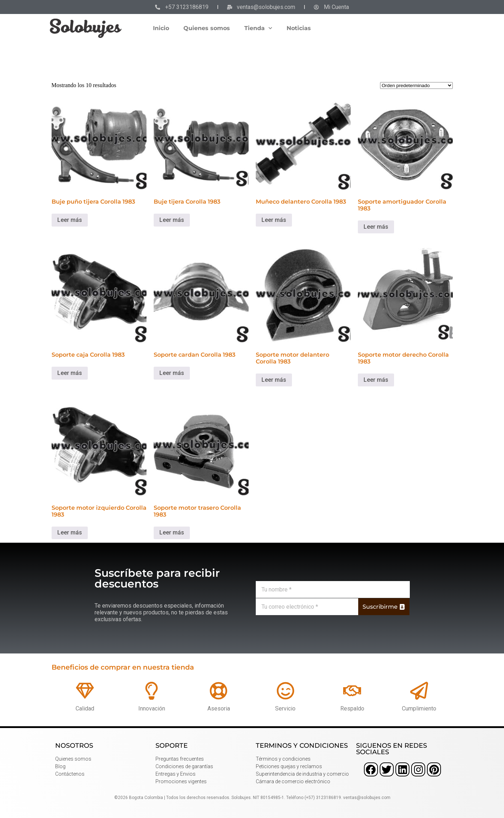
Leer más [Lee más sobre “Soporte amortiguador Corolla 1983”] (376, 227)
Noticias (299, 28)
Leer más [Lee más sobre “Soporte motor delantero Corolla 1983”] (274, 380)
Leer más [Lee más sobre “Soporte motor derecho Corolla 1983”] (376, 380)
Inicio (161, 28)
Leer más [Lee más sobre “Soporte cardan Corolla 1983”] (172, 373)
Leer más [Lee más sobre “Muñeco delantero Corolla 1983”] (274, 220)
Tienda (258, 28)
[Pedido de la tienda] (416, 85)
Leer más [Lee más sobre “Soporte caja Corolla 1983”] (70, 373)
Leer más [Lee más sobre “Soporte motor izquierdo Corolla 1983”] (70, 532)
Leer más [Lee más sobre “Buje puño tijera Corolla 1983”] (70, 220)
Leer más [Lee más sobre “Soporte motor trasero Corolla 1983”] (172, 532)
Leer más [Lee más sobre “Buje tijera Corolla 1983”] (172, 220)
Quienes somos (207, 28)
